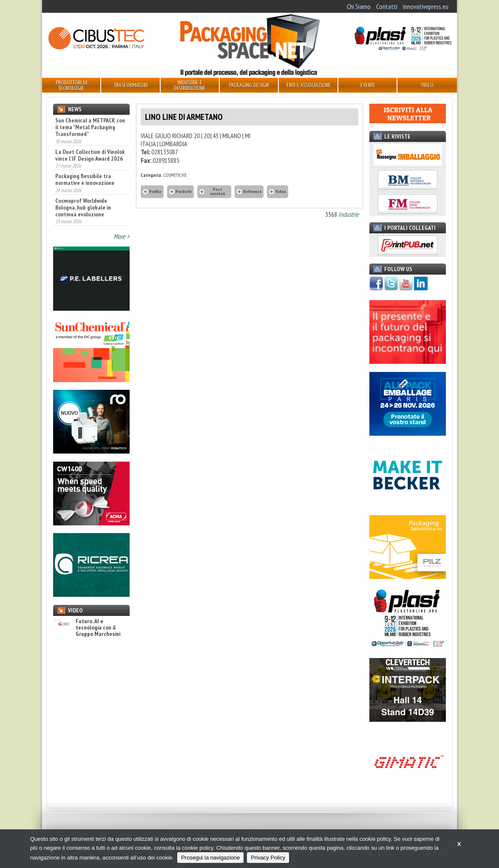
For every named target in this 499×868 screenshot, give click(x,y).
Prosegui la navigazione (210, 858)
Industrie (349, 214)
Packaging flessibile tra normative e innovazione (85, 179)
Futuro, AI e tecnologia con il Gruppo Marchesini (87, 628)
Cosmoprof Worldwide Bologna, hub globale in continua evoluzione (83, 207)
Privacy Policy (268, 858)
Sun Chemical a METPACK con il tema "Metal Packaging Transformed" (90, 127)
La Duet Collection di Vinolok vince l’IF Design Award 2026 (90, 155)
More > (122, 236)
